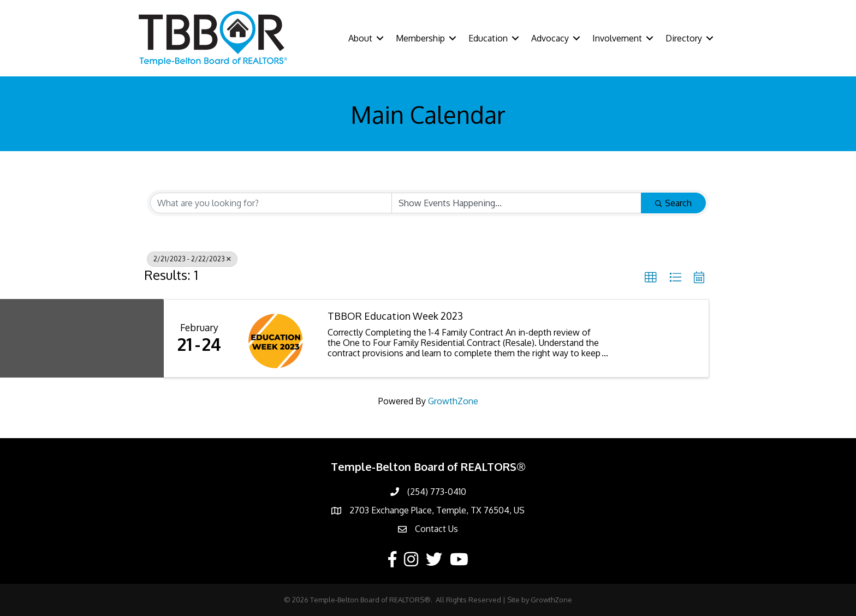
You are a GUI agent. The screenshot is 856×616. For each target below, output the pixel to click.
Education (488, 38)
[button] (651, 278)
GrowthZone (453, 401)
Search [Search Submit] (673, 203)
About (360, 38)
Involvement (617, 38)
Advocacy (550, 38)
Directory (684, 38)
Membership (420, 38)
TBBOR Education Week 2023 (395, 316)
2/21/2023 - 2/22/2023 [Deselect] (192, 259)
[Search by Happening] (517, 203)
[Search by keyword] (271, 203)
